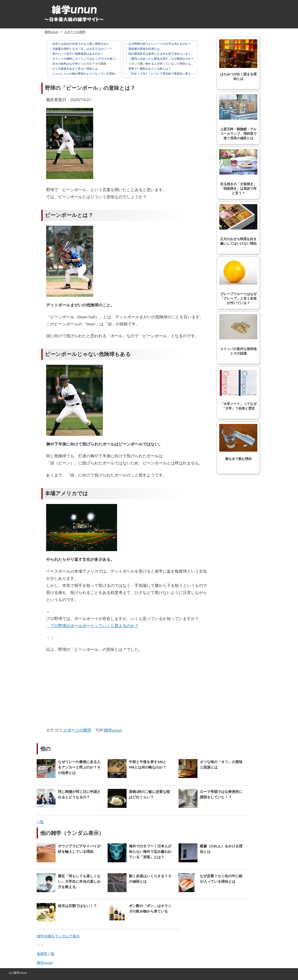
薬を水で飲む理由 (238, 442)
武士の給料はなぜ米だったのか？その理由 (79, 64)
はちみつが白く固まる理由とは (238, 60)
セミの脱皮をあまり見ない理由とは (75, 69)
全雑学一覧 (46, 953)
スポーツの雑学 (75, 32)
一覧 (40, 822)
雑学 (16, 973)
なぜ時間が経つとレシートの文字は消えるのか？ (159, 44)
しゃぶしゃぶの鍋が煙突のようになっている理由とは (86, 74)
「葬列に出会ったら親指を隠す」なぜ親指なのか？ (161, 59)
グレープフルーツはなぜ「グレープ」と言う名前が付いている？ (238, 282)
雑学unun (51, 32)
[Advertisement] (86, 691)
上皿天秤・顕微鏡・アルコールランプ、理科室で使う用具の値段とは (238, 117)
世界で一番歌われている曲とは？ (149, 69)
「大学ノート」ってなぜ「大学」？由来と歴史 (238, 390)
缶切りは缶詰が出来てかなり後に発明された (80, 44)
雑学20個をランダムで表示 (58, 936)
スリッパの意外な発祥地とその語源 (238, 335)
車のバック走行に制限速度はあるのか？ (77, 54)
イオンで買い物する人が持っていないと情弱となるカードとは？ (169, 64)
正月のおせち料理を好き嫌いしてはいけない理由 (238, 225)
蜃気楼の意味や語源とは (144, 49)
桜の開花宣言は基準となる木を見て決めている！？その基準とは (169, 54)
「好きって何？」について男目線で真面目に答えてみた (164, 74)
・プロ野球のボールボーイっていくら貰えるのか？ (92, 626)
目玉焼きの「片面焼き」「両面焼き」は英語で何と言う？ (238, 172)
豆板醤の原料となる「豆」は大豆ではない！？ (82, 49)
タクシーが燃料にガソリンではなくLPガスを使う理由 (86, 59)
